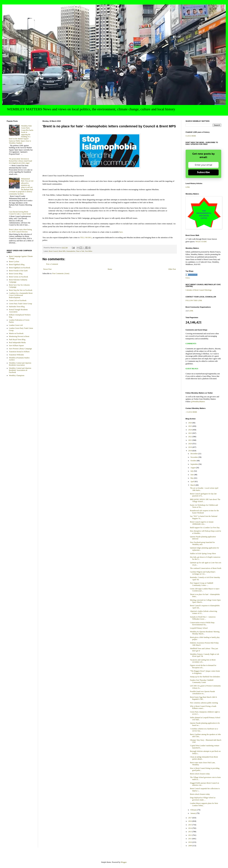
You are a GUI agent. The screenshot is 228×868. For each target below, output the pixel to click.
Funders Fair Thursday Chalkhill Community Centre (202, 681)
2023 (190, 433)
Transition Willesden (16, 355)
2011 (190, 839)
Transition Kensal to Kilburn (19, 352)
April (193, 481)
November (194, 457)
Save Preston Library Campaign (20, 349)
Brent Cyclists (14, 262)
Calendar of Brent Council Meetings (199, 290)
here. (121, 232)
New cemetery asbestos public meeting (204, 703)
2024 (190, 430)
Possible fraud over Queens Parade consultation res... (202, 692)
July (192, 471)
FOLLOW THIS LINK (194, 300)
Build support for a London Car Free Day (205, 528)
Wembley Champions (17, 375)
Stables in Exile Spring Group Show (203, 554)
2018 (190, 451)
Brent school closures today (200, 774)
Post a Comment (52, 264)
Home (110, 269)
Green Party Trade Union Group (20, 304)
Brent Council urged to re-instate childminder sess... (202, 523)
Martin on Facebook (16, 333)
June (192, 475)
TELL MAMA (86, 237)
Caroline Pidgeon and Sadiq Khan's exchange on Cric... (203, 573)
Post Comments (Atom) (61, 273)
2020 (190, 444)
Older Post (172, 269)
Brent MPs (62, 251)
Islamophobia (71, 251)
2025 (190, 426)
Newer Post (47, 269)
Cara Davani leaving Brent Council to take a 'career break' (20, 213)
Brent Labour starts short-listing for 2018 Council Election (20, 231)
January (193, 813)
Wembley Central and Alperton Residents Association (20, 364)
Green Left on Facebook (18, 300)
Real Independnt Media (17, 343)
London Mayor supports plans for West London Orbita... (204, 804)
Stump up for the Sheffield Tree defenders (205, 677)
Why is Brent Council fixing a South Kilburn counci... (203, 707)
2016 (190, 821)
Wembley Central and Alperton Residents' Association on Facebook (20, 370)
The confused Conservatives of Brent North (206, 568)
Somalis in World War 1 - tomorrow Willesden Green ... (203, 618)
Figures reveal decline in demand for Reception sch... (203, 666)
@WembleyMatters (198, 402)
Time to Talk (80, 251)
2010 (190, 842)
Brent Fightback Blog (17, 265)
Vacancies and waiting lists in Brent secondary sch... (203, 661)
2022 (190, 437)
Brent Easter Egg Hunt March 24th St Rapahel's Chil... (203, 698)
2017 (190, 818)
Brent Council (53, 251)
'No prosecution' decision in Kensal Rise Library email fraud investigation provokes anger (20, 161)
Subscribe (203, 172)
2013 (190, 832)
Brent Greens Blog (16, 274)
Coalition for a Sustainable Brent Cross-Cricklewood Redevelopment (21, 295)
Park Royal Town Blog (17, 340)
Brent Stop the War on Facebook (21, 290)
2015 (190, 825)
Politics (188, 278)
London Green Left (16, 325)
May (192, 478)
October (194, 461)
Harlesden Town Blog (17, 307)
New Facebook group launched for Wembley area (202, 543)
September (194, 464)
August (193, 468)
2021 (190, 440)
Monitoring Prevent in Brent (19, 336)
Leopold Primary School (199, 628)
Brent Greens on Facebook (18, 277)
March (193, 485)
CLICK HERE (191, 136)
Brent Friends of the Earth (18, 271)
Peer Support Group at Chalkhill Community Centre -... (202, 584)
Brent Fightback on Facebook (20, 268)
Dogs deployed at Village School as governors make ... (203, 799)
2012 (190, 835)
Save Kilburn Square (16, 346)
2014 (190, 828)
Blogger (124, 862)
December (194, 454)
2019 (190, 447)
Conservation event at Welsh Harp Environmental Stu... (202, 624)
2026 (190, 423)
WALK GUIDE (201, 242)
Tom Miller (89, 251)
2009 (190, 846)
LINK (188, 187)
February (194, 810)
